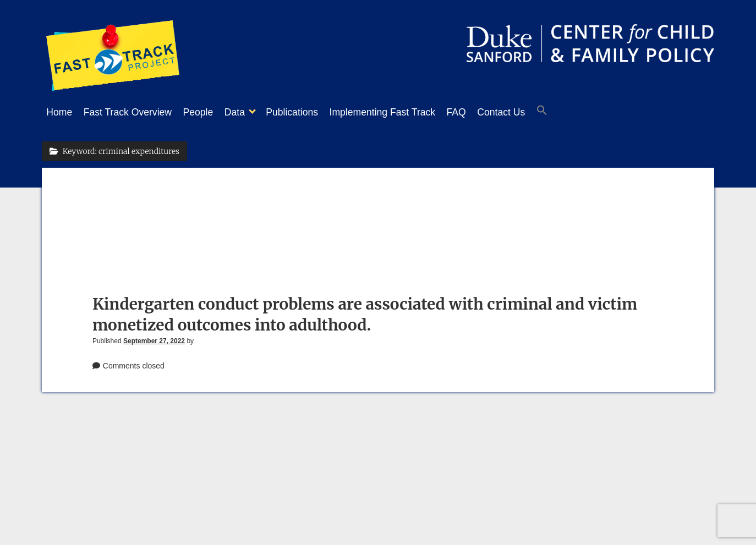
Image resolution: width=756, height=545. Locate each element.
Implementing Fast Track (410, 112)
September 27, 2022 (154, 338)
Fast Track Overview (133, 112)
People (209, 112)
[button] (586, 113)
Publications (314, 112)
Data (251, 112)
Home (59, 112)
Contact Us (539, 112)
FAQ (489, 112)
